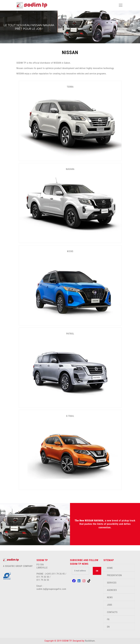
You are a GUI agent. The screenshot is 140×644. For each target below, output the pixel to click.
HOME (110, 568)
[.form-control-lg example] (80, 571)
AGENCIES (112, 590)
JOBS (109, 605)
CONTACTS (112, 612)
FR (108, 619)
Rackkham (90, 641)
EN (108, 627)
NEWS (110, 597)
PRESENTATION (114, 575)
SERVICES (112, 583)
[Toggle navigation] (121, 5)
